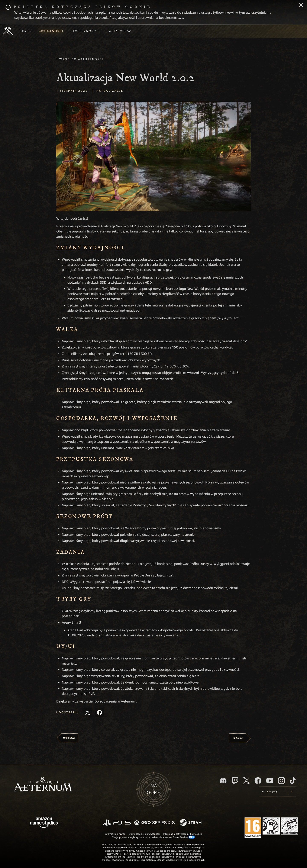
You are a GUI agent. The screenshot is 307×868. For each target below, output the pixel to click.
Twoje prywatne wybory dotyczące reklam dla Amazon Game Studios (154, 837)
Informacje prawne (115, 834)
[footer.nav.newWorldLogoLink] (43, 785)
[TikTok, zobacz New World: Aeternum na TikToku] (293, 781)
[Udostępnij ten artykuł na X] (88, 712)
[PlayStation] (117, 823)
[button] (153, 156)
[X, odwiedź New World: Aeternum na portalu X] (246, 781)
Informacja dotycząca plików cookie (183, 834)
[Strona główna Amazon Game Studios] (44, 823)
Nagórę (154, 789)
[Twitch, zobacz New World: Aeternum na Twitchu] (235, 781)
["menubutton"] (25, 31)
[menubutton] (278, 792)
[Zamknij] (301, 6)
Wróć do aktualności (81, 59)
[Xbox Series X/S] (154, 823)
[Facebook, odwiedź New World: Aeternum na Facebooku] (258, 781)
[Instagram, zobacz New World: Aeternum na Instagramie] (281, 781)
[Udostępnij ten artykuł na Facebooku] (100, 712)
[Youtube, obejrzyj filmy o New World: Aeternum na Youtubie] (270, 781)
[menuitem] (25, 31)
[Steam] (191, 823)
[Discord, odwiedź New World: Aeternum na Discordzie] (223, 781)
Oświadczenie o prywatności (144, 834)
